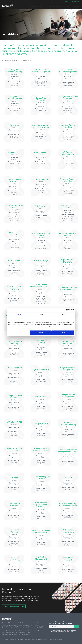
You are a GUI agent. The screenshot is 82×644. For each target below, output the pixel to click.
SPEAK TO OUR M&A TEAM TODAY (14, 606)
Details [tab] (41, 315)
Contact (76, 6)
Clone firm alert (5, 640)
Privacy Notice (27, 640)
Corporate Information (37, 6)
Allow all (63, 333)
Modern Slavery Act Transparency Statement (40, 640)
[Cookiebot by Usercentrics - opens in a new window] (67, 310)
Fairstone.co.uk (75, 1)
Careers (67, 1)
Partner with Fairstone (55, 6)
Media (68, 6)
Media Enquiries (13, 640)
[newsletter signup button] (77, 627)
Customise (41, 333)
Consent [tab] (18, 315)
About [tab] (64, 315)
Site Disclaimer (20, 640)
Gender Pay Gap (53, 640)
